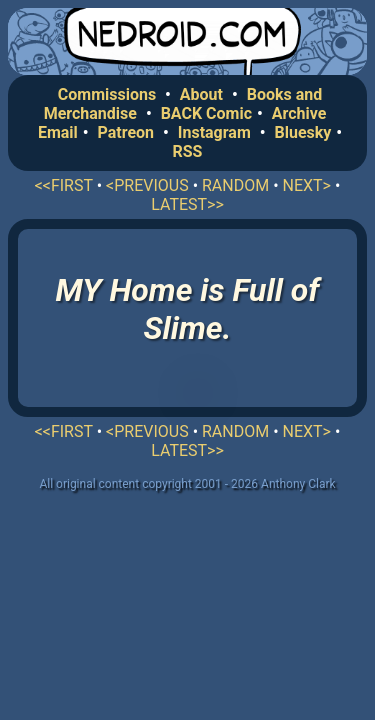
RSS (188, 151)
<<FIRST (64, 185)
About (201, 94)
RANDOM (235, 185)
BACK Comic (206, 113)
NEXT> (307, 185)
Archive (299, 113)
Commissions (107, 94)
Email (58, 132)
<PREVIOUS (147, 185)
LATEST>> (187, 204)
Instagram (214, 132)
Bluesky (302, 132)
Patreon (126, 132)
